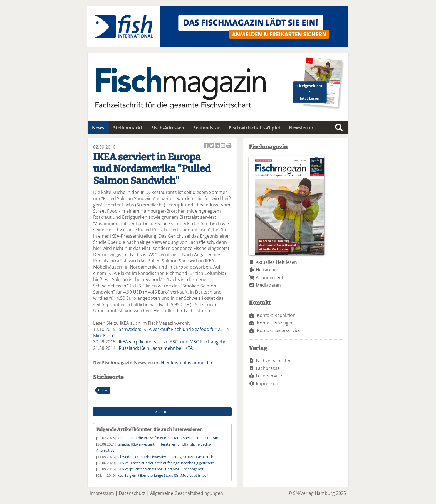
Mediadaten (268, 285)
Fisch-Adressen (168, 128)
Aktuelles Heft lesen (276, 262)
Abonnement (270, 277)
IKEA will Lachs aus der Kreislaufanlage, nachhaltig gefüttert (165, 463)
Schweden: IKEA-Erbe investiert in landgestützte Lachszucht (166, 457)
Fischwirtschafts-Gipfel (254, 128)
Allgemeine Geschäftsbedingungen (187, 493)
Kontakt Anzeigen (275, 323)
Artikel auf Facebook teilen (207, 146)
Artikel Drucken (229, 146)
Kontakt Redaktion (276, 315)
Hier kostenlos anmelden (187, 363)
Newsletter (301, 128)
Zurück (162, 412)
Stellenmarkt (128, 128)
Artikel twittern (212, 146)
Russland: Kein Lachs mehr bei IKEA (156, 348)
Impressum (268, 383)
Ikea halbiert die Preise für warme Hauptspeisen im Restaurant (168, 438)
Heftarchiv (267, 270)
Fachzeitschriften (274, 361)
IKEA (104, 390)
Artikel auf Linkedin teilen (218, 146)
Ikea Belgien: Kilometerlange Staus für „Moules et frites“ (162, 475)
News (98, 128)
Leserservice (269, 376)
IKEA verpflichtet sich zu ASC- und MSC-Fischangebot (174, 342)
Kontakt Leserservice (279, 330)
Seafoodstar (207, 128)
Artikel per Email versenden (223, 146)
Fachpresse (268, 368)
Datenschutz (132, 493)
